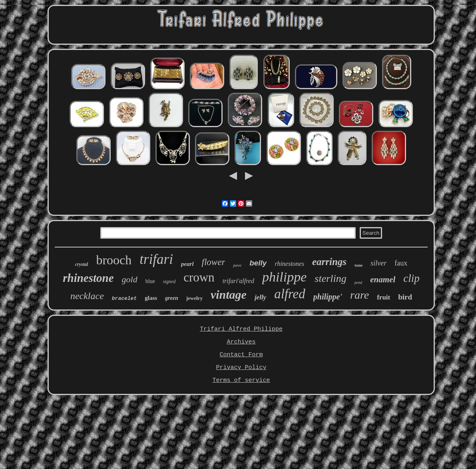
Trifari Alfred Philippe (241, 329)
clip (411, 278)
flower (214, 262)
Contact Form (241, 355)
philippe (284, 277)
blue (150, 281)
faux (401, 263)
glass (151, 298)
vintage (229, 294)
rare (359, 295)
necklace (87, 296)
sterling (330, 278)
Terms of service (241, 380)
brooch (114, 260)
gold (130, 279)
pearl (187, 264)
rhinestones (289, 264)
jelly (260, 297)
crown (199, 277)
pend (358, 282)
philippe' (328, 297)
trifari (156, 259)
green (172, 298)
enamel (383, 279)
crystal (82, 264)
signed (169, 281)
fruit (383, 297)
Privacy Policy (241, 368)
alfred (290, 294)
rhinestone (88, 278)
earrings (329, 262)
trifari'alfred (238, 281)
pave (237, 265)
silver (378, 263)
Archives (241, 342)
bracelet (124, 298)
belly (258, 263)
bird (405, 297)
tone (358, 265)
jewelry (194, 298)
